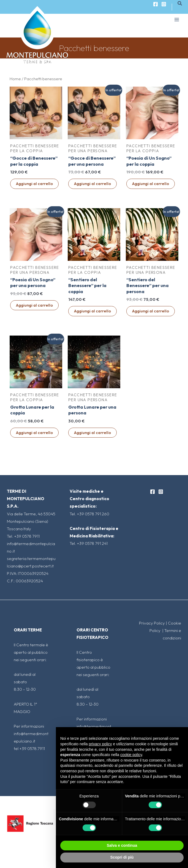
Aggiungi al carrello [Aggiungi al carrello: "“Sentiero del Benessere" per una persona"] (151, 311)
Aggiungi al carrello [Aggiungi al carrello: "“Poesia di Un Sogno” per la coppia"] (151, 183)
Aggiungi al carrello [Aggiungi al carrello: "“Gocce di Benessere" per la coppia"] (34, 183)
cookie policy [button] (131, 755)
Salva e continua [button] (122, 845)
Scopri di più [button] (122, 857)
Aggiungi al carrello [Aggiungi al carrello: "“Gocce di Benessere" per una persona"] (92, 183)
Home (15, 79)
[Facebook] (156, 4)
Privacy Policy (152, 623)
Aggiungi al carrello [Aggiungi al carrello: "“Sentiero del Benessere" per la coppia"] (92, 311)
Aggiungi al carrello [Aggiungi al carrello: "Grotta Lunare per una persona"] (92, 432)
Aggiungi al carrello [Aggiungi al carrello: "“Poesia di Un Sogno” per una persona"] (34, 305)
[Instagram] (164, 4)
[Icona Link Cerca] (180, 4)
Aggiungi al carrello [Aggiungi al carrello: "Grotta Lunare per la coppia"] (34, 432)
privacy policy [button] (100, 744)
